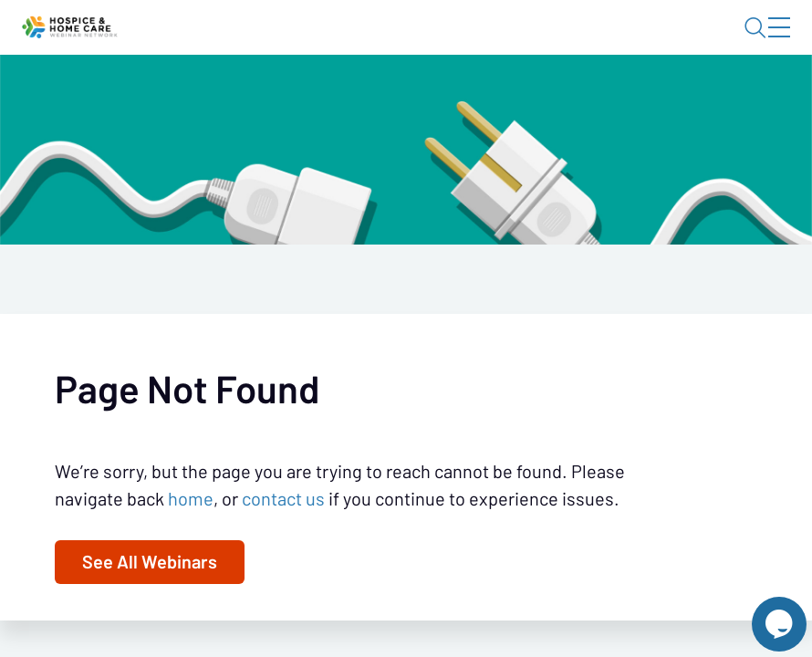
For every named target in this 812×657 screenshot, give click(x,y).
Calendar (328, 96)
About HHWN (635, 43)
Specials (490, 96)
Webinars (238, 96)
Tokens (410, 96)
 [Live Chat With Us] (763, 611)
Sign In (758, 43)
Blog (528, 43)
